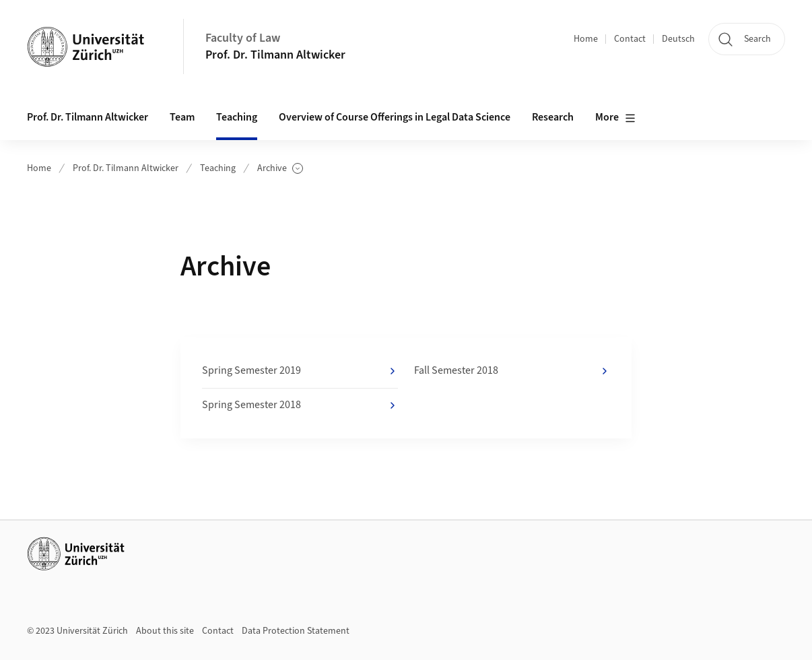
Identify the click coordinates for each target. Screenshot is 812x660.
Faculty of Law (243, 38)
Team (182, 117)
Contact (630, 39)
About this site (165, 631)
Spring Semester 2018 (300, 405)
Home (586, 39)
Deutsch (678, 39)
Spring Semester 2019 (300, 371)
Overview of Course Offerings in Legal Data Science (395, 117)
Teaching (218, 168)
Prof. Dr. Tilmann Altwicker (275, 55)
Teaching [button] (237, 117)
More (615, 118)
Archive (280, 169)
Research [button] (553, 117)
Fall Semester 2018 (512, 371)
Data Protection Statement (296, 631)
